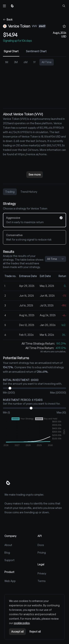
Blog (7, 553)
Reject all (35, 632)
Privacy (42, 573)
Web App (10, 581)
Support (9, 560)
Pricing (42, 553)
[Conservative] (34, 237)
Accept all (17, 632)
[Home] (12, 6)
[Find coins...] (64, 6)
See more (35, 175)
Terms (42, 581)
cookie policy (22, 623)
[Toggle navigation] (5, 6)
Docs (41, 545)
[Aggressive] (34, 220)
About (8, 545)
